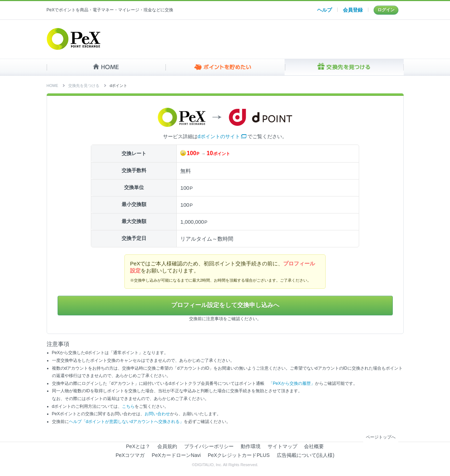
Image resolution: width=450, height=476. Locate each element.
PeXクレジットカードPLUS (239, 456)
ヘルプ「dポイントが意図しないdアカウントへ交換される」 (126, 422)
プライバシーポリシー (209, 447)
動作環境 (251, 447)
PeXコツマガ (130, 456)
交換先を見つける (344, 67)
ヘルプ (325, 10)
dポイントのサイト (219, 136)
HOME (106, 67)
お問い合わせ (157, 415)
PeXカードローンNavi (176, 456)
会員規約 (167, 447)
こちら (128, 407)
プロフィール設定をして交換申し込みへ (225, 306)
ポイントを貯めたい (225, 67)
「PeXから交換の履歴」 (292, 384)
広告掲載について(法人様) (306, 456)
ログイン (386, 10)
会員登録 (353, 10)
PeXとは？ (138, 447)
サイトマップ (282, 447)
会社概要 (314, 447)
